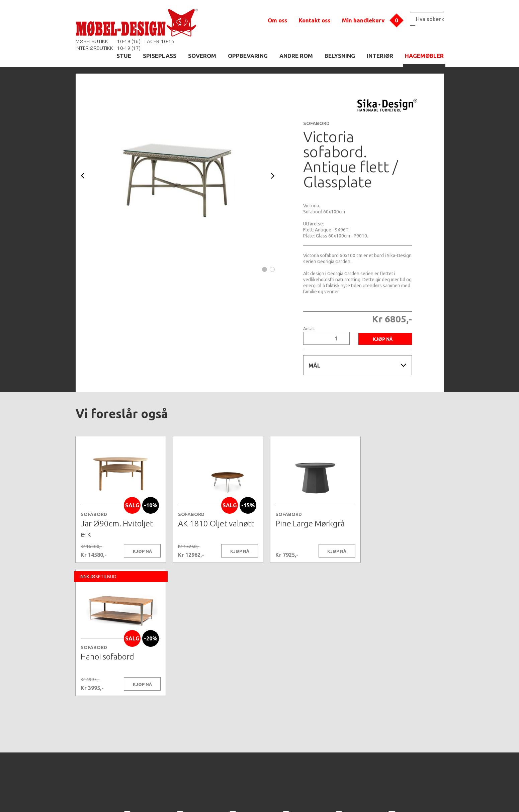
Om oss (277, 20)
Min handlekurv (363, 20)
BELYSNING (340, 56)
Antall (309, 329)
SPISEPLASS (160, 56)
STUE (124, 56)
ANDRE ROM (296, 56)
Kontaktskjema (351, 797)
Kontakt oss (315, 20)
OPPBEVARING (248, 56)
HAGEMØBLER (424, 56)
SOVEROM (202, 56)
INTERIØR (380, 56)
